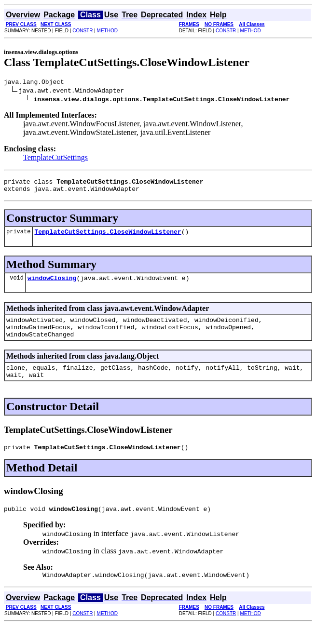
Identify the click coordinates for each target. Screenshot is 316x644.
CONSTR (82, 31)
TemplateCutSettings (55, 159)
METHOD (107, 31)
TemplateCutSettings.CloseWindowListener (108, 237)
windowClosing (52, 285)
